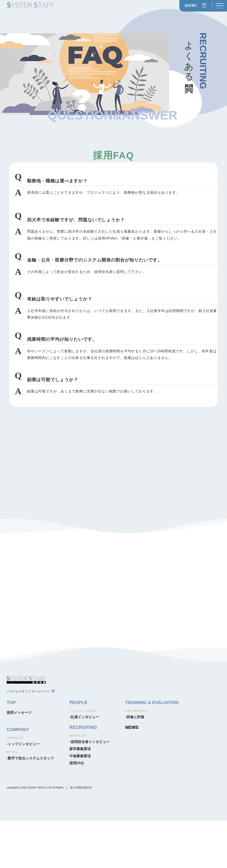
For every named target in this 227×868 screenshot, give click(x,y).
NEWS (132, 775)
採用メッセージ (19, 760)
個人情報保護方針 (81, 835)
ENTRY (191, 6)
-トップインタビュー (23, 791)
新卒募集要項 (80, 796)
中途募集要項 (80, 803)
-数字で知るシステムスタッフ (30, 806)
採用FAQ (77, 810)
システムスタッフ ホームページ (28, 739)
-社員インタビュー (84, 764)
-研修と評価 (135, 764)
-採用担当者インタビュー (89, 789)
